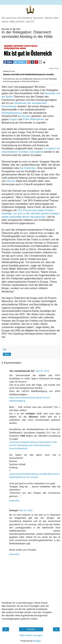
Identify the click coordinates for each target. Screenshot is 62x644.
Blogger (37, 641)
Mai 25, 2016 (43, 371)
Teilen (7, 354)
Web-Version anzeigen (31, 635)
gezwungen (24, 116)
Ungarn (13, 119)
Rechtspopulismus (12, 113)
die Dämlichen (28, 168)
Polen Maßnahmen (34, 119)
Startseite (31, 629)
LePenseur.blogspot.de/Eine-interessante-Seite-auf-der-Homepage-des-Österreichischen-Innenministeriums (33, 445)
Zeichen (11, 181)
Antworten (14, 501)
